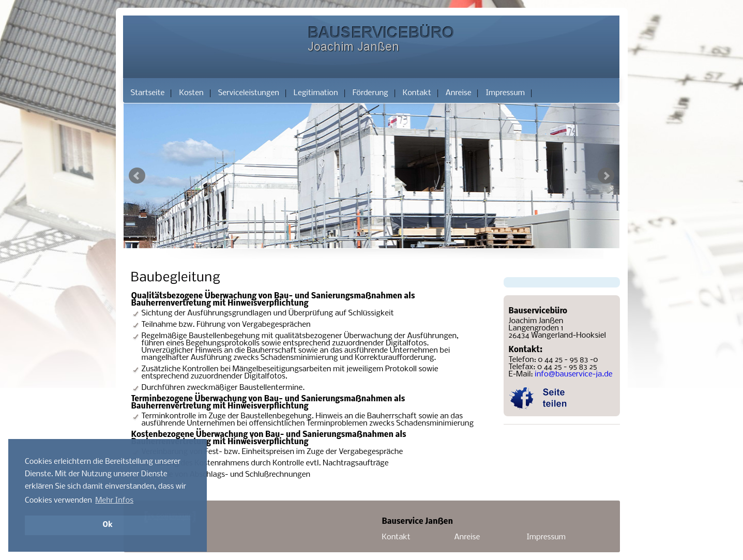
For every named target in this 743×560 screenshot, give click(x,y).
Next (606, 176)
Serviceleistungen (249, 93)
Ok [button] (107, 525)
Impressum (505, 93)
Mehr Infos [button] (114, 501)
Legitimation (316, 93)
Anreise (459, 93)
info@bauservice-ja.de (574, 374)
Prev (137, 176)
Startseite (148, 93)
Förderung (370, 93)
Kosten (191, 93)
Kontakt (417, 93)
